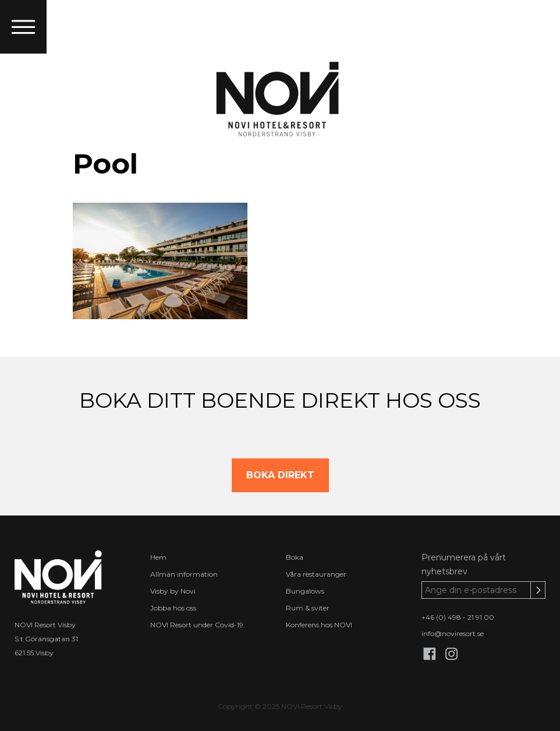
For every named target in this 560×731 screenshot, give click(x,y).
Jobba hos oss (173, 608)
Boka (295, 557)
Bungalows (305, 591)
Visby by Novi (173, 591)
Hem (158, 557)
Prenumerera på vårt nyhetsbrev (464, 564)
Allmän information (184, 574)
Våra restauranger (316, 574)
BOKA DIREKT (280, 475)
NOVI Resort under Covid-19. (198, 625)
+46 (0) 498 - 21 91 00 (458, 617)
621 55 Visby (34, 653)
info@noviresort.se (453, 633)
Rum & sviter (308, 608)
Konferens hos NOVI (319, 625)
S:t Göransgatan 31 (46, 639)
